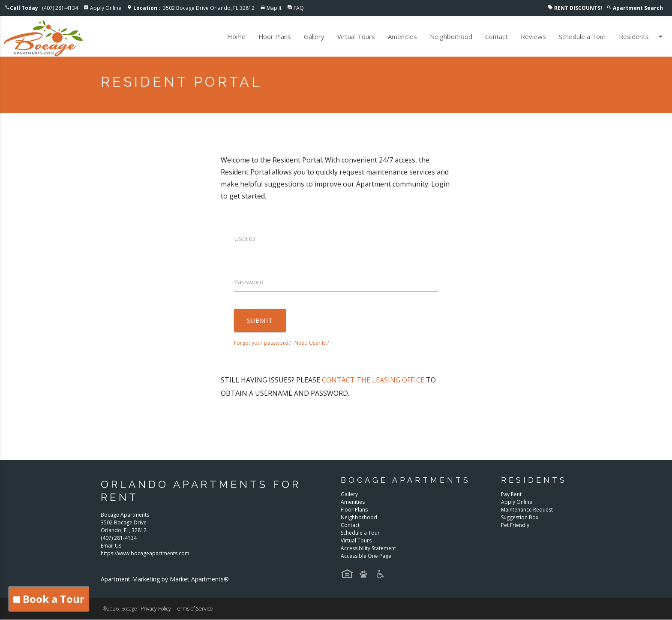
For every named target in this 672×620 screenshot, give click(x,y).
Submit (260, 320)
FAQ (299, 8)
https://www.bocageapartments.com (145, 554)
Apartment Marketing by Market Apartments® (165, 579)
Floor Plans (275, 36)
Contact (496, 36)
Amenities (402, 36)
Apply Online (106, 8)
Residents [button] (642, 36)
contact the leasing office (373, 380)
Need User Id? (312, 343)
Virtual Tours (356, 36)
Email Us (111, 546)
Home (236, 36)
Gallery (314, 36)
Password (249, 282)
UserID (245, 238)
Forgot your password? (262, 343)
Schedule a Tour (582, 36)
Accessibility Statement (368, 548)
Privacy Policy (156, 609)
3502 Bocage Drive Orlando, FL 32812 (194, 8)
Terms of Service (194, 609)
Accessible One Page (366, 556)
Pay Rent (511, 494)
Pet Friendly (515, 525)
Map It (274, 8)
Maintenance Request (527, 510)
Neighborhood (451, 36)
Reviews (533, 36)
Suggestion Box (520, 517)
